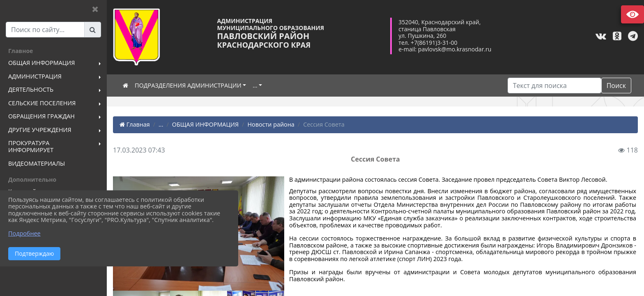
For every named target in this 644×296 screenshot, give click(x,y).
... (255, 85)
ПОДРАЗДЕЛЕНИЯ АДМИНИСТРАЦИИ (188, 85)
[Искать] (554, 86)
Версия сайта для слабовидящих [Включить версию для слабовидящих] (632, 14)
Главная (135, 124)
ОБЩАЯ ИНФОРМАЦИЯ (205, 124)
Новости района (271, 124)
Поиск (616, 86)
